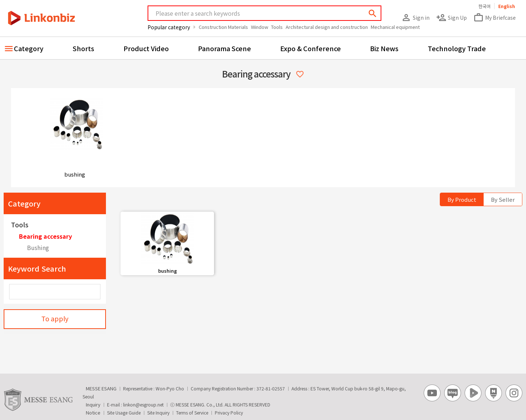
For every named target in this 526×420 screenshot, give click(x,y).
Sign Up (451, 18)
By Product (462, 199)
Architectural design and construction (327, 27)
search (373, 14)
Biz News (384, 48)
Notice (93, 413)
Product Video (146, 48)
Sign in (415, 18)
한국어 (485, 6)
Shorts (83, 48)
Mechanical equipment (395, 27)
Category (29, 48)
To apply (55, 318)
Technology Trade (457, 48)
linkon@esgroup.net (143, 404)
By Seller (503, 199)
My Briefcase (495, 18)
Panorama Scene (224, 48)
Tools (277, 27)
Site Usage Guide (124, 413)
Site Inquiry (158, 413)
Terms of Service (192, 413)
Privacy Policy (229, 413)
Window (260, 27)
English (507, 6)
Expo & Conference (310, 48)
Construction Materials (223, 27)
